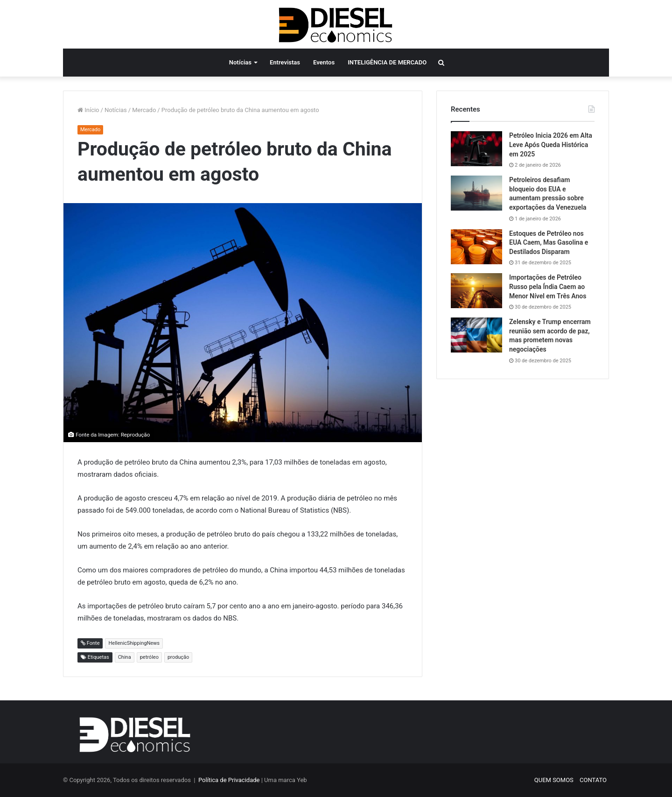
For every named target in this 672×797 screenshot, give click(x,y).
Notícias (240, 62)
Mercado (144, 110)
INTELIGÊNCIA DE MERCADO (387, 62)
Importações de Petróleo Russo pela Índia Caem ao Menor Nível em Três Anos (548, 286)
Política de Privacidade (229, 780)
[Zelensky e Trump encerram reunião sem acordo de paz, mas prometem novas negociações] (476, 335)
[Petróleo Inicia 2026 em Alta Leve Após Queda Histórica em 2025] (476, 149)
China (125, 657)
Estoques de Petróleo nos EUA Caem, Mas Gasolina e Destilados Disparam (549, 243)
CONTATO (593, 780)
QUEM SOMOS (554, 780)
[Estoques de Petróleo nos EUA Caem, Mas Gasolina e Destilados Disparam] (476, 247)
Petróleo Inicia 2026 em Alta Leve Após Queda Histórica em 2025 (551, 145)
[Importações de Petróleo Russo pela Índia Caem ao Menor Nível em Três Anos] (476, 291)
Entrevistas (285, 62)
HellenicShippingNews (134, 643)
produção (178, 657)
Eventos (324, 62)
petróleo (149, 657)
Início (88, 110)
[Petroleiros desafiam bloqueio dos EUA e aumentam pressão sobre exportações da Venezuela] (476, 193)
